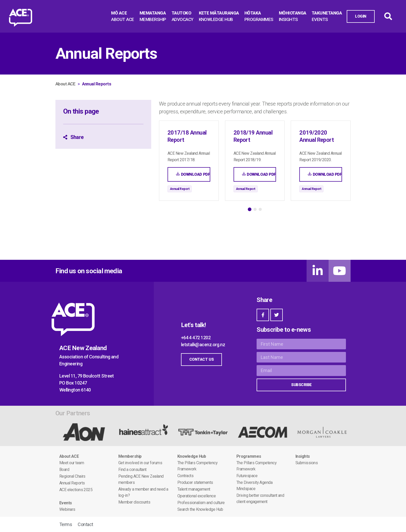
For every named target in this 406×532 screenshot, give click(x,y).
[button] (250, 209)
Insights (303, 456)
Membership (130, 456)
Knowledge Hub (192, 456)
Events (66, 503)
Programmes (249, 456)
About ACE (65, 84)
